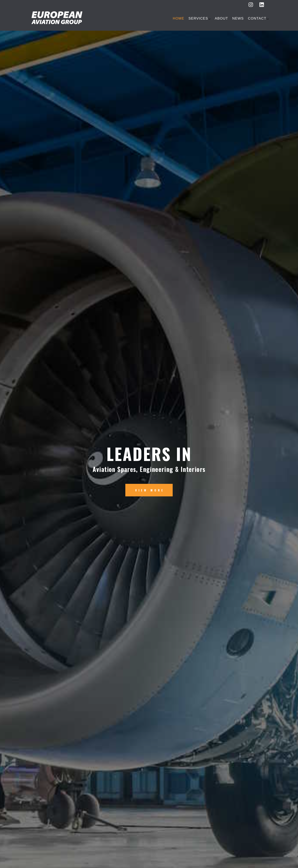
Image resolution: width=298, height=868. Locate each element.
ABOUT (221, 18)
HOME (178, 18)
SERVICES (198, 18)
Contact (257, 18)
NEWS (238, 18)
